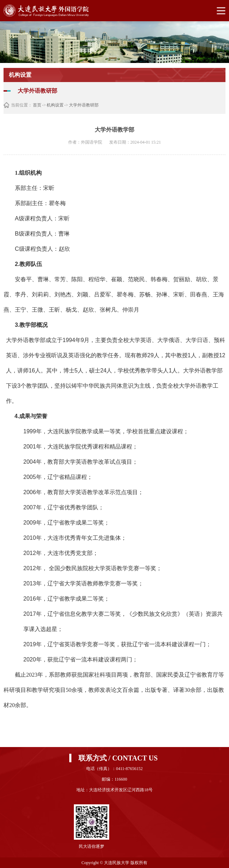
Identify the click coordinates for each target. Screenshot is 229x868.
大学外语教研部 (84, 105)
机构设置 (55, 105)
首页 (37, 105)
